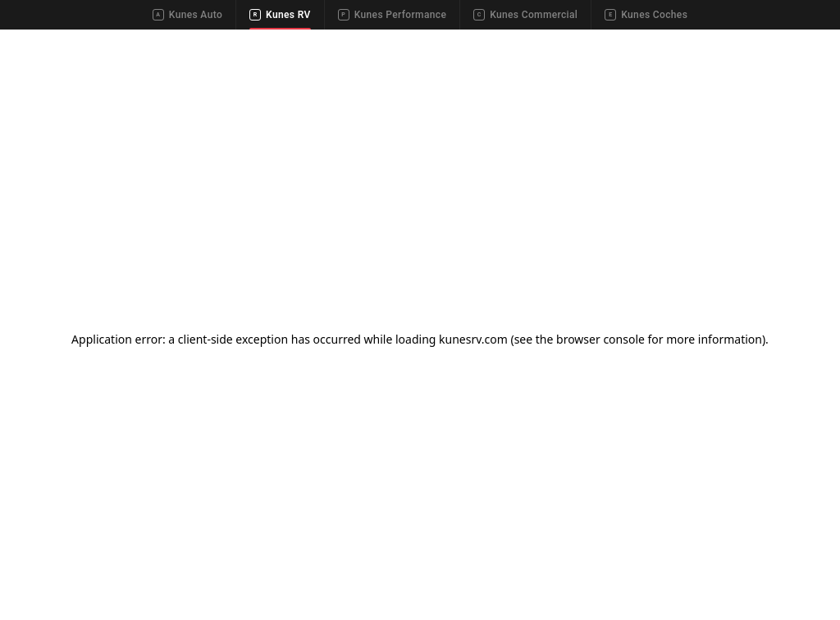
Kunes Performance (392, 15)
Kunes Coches (646, 15)
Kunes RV (280, 15)
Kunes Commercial (525, 15)
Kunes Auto (187, 15)
